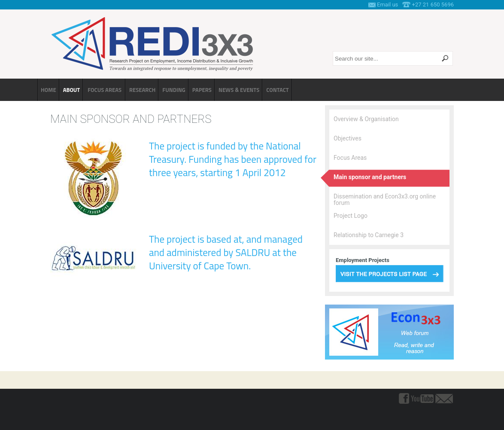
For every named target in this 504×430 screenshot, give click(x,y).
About (72, 90)
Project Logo (351, 216)
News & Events (239, 90)
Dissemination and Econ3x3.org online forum (385, 200)
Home (49, 90)
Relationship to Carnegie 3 (369, 235)
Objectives (348, 138)
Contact (277, 90)
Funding (174, 90)
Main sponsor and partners (370, 177)
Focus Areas (350, 158)
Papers (202, 90)
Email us (387, 5)
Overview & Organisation (366, 119)
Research (142, 90)
